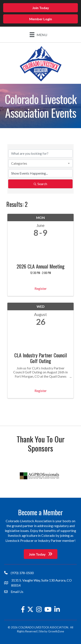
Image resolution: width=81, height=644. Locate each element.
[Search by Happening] (40, 173)
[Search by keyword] (40, 153)
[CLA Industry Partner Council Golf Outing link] (40, 338)
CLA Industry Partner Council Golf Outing (41, 358)
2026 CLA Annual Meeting (40, 266)
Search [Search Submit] (40, 184)
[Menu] (38, 35)
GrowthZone (56, 631)
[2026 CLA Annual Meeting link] (40, 249)
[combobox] (40, 163)
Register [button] (41, 288)
